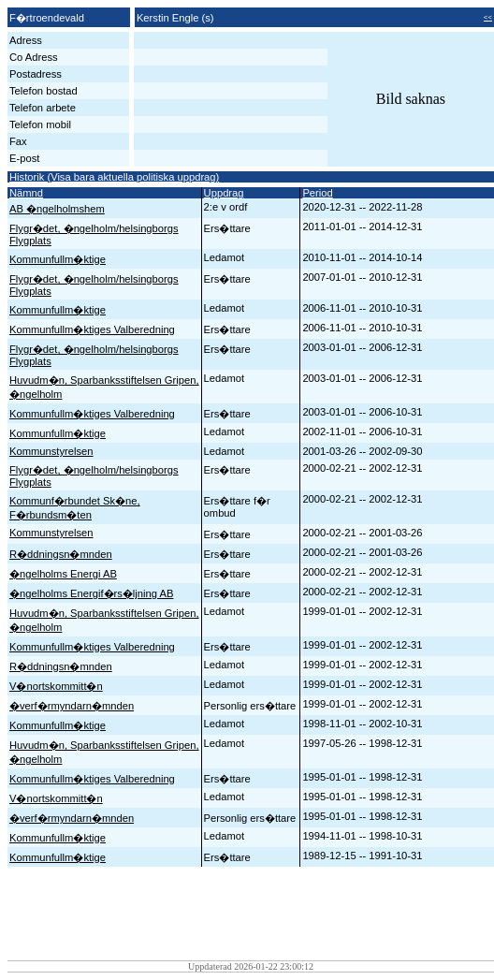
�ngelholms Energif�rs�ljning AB (91, 593)
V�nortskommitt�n (56, 686)
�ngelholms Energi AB (63, 574)
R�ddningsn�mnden (61, 554)
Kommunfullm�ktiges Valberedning (92, 329)
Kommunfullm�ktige (58, 259)
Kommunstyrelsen (51, 451)
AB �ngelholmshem (57, 209)
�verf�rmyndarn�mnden (72, 706)
